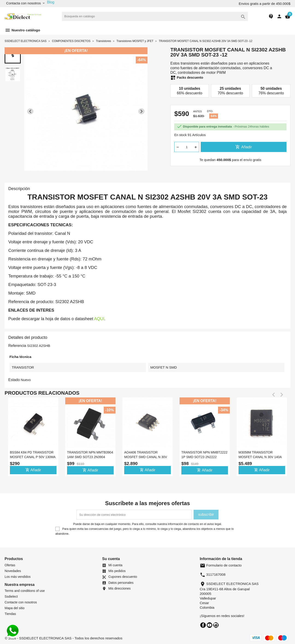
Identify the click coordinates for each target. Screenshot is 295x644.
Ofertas (10, 565)
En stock (180, 135)
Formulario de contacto (221, 565)
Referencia (17, 346)
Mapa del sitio (15, 608)
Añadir (244, 147)
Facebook (203, 625)
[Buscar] (155, 16)
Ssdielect (11, 596)
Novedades (13, 571)
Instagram (216, 625)
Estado (14, 380)
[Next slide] (141, 111)
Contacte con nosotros (21, 602)
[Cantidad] (187, 147)
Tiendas (10, 614)
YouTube (209, 625)
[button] (13, 55)
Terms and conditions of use (25, 591)
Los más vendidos (18, 577)
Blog (51, 2)
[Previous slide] (30, 111)
